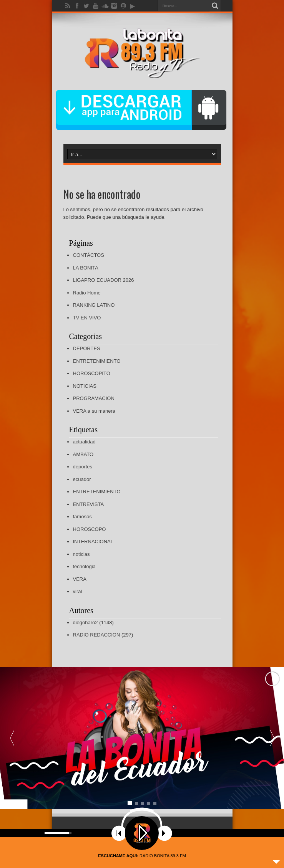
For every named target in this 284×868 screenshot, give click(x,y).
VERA (80, 579)
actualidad (84, 442)
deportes (83, 467)
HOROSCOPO (90, 529)
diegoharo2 (86, 622)
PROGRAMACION (94, 398)
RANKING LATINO (94, 305)
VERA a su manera (94, 411)
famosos (82, 517)
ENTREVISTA (89, 504)
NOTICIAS (85, 386)
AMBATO (83, 454)
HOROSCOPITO (92, 373)
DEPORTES (87, 348)
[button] (272, 738)
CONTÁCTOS (89, 255)
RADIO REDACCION (97, 635)
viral (78, 591)
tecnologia (84, 566)
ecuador (82, 479)
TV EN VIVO (87, 318)
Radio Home (87, 293)
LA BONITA (86, 268)
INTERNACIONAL (93, 541)
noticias (81, 554)
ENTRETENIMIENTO (97, 361)
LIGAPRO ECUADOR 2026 (104, 280)
